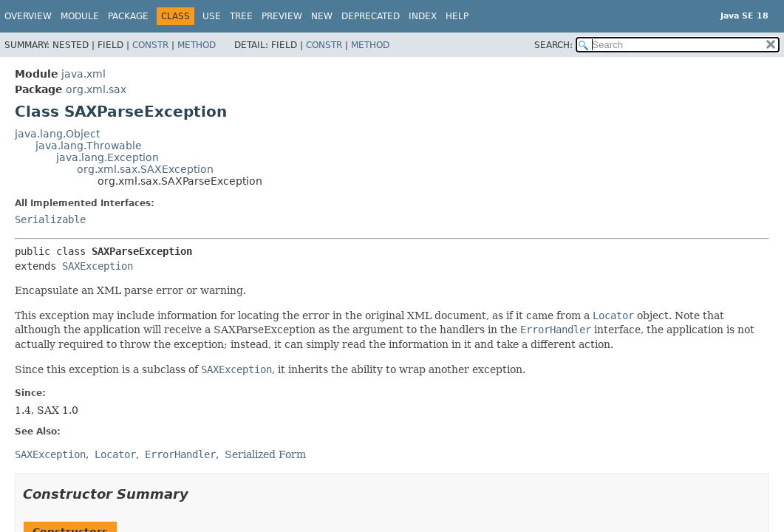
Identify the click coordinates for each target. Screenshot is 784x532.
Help (457, 16)
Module (80, 16)
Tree (241, 16)
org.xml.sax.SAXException (145, 169)
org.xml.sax (96, 89)
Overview (28, 16)
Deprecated (371, 16)
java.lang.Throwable (89, 146)
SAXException (98, 266)
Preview (282, 16)
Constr (150, 45)
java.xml (83, 74)
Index (423, 16)
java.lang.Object (57, 134)
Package (128, 16)
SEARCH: (553, 45)
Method (197, 45)
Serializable (50, 219)
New (322, 16)
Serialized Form (265, 454)
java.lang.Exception (108, 157)
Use (212, 16)
